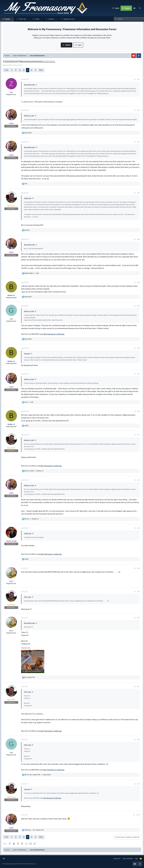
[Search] (140, 8)
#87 (138, 306)
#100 (138, 815)
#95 (138, 592)
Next (41, 70)
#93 (138, 528)
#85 (138, 239)
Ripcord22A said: (29, 85)
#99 (138, 784)
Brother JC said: (29, 116)
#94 (138, 568)
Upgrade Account (69, 19)
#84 (138, 193)
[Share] (135, 79)
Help (136, 859)
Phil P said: (28, 597)
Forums (8, 19)
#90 (138, 411)
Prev (7, 70)
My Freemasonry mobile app (54, 334)
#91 (138, 435)
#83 (138, 142)
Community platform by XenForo (19, 864)
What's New (23, 19)
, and (34, 471)
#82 (138, 110)
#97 (138, 687)
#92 (138, 480)
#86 (138, 282)
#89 (138, 374)
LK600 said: (28, 198)
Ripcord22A (8, 65)
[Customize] (135, 8)
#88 (138, 348)
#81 (138, 79)
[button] (12, 19)
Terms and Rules (128, 859)
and (32, 273)
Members (51, 19)
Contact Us (117, 859)
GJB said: (27, 354)
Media (37, 19)
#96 (138, 618)
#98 (138, 740)
